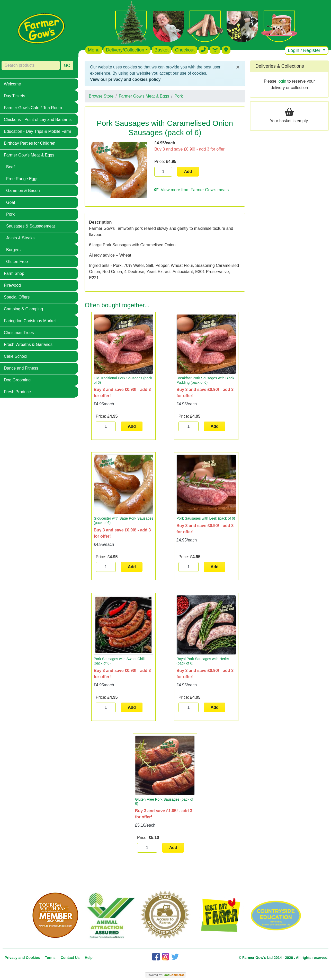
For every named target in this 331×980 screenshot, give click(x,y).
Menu (94, 50)
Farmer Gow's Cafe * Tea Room (33, 108)
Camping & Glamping (23, 309)
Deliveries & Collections (280, 66)
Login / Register (305, 50)
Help (89, 958)
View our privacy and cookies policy (125, 79)
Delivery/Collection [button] (125, 50)
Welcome (12, 84)
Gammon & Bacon (23, 191)
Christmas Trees (19, 333)
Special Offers (17, 297)
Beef (10, 167)
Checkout (185, 50)
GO (67, 65)
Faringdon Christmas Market (30, 321)
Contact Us (70, 958)
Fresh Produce (17, 392)
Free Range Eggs (22, 179)
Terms (50, 958)
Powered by (166, 975)
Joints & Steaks (20, 238)
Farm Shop (14, 273)
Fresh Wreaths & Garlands (28, 344)
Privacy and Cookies (22, 958)
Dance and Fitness (21, 368)
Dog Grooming (17, 380)
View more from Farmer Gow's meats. (192, 190)
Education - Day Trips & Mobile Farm (37, 131)
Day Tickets (15, 96)
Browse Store (101, 96)
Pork (10, 214)
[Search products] (31, 65)
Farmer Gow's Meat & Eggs (29, 155)
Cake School (16, 356)
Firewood (12, 285)
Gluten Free (17, 262)
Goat (11, 202)
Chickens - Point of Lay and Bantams (38, 120)
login (282, 81)
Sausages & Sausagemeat (30, 226)
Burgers (13, 250)
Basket (161, 50)
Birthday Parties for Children (30, 143)
